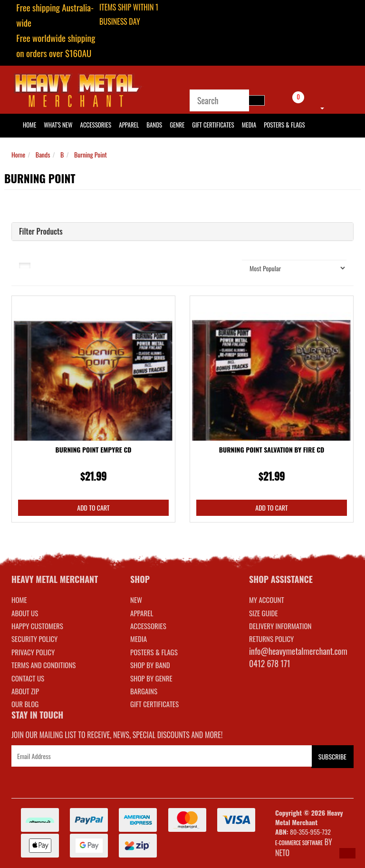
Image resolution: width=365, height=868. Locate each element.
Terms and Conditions (43, 665)
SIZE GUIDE (264, 613)
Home (18, 154)
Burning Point (91, 154)
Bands (154, 125)
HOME (29, 125)
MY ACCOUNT (267, 600)
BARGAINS (144, 691)
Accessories (96, 125)
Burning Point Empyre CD (94, 449)
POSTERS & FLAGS (154, 652)
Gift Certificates (213, 125)
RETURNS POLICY (271, 639)
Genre (177, 125)
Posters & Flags (284, 125)
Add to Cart (93, 508)
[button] (347, 853)
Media (249, 125)
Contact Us (28, 678)
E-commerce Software (299, 843)
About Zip (25, 691)
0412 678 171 (270, 663)
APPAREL (142, 613)
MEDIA (139, 639)
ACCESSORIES (148, 626)
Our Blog (25, 704)
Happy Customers (37, 626)
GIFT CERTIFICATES (154, 704)
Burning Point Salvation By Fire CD (272, 449)
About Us (25, 613)
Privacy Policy (33, 652)
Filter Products (41, 232)
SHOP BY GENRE (151, 678)
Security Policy (34, 639)
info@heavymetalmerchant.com (298, 651)
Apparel (129, 125)
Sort (224, 268)
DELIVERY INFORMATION (280, 626)
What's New (58, 125)
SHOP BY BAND (150, 665)
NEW (136, 600)
